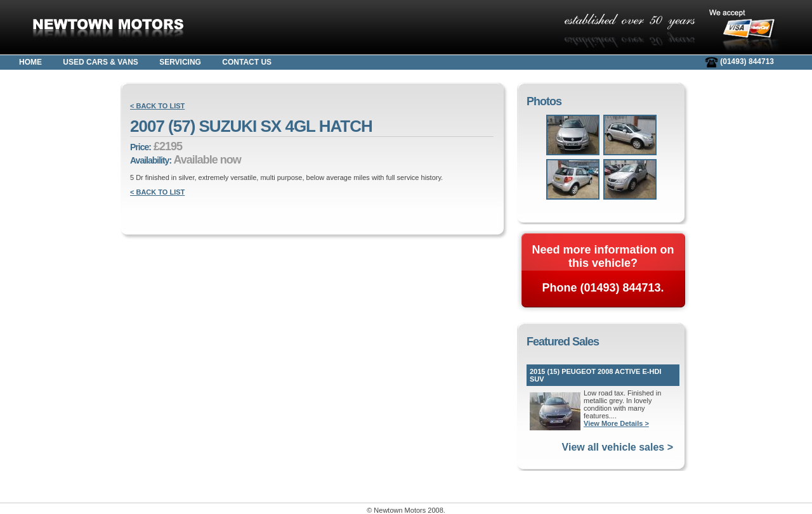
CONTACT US (247, 62)
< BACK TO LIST (157, 106)
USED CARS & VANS (100, 62)
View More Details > (616, 423)
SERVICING (180, 62)
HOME (30, 62)
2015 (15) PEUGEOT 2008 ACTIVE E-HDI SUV (595, 375)
